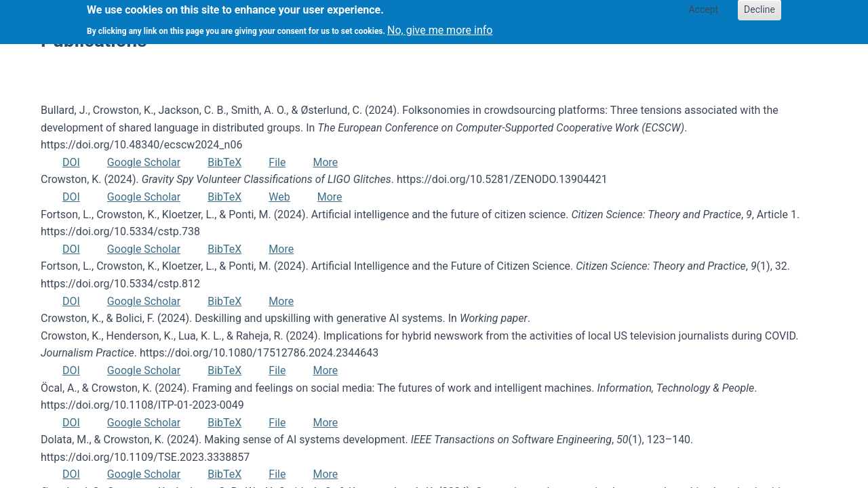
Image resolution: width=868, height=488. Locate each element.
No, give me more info (440, 26)
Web (279, 197)
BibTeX (224, 162)
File (277, 162)
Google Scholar (144, 162)
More (325, 162)
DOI (71, 162)
